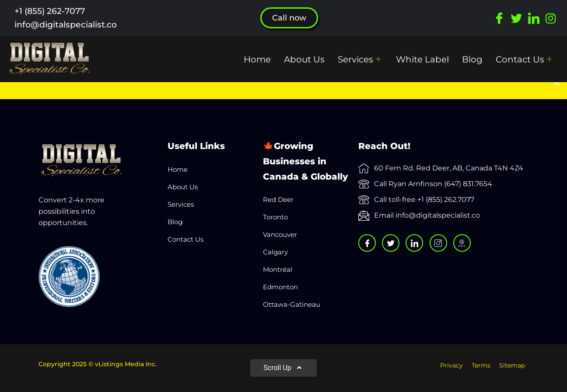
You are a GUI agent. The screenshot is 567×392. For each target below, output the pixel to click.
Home (257, 52)
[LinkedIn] (534, 10)
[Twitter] (516, 10)
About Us (304, 52)
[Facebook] (499, 10)
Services (360, 52)
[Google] (462, 243)
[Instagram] (551, 10)
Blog (472, 52)
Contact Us (525, 52)
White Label (422, 52)
